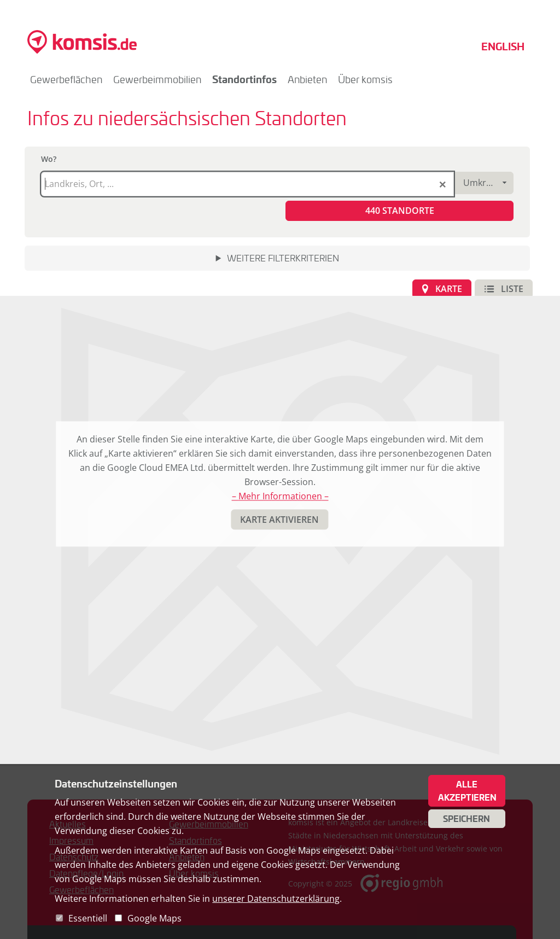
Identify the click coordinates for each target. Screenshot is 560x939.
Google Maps (154, 918)
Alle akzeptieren (467, 791)
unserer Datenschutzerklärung (276, 899)
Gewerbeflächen (66, 79)
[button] (399, 211)
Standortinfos (244, 79)
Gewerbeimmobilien (157, 79)
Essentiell (88, 918)
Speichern (466, 819)
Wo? (49, 159)
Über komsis (365, 79)
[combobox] (484, 183)
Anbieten (307, 79)
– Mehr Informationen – (280, 497)
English (503, 46)
